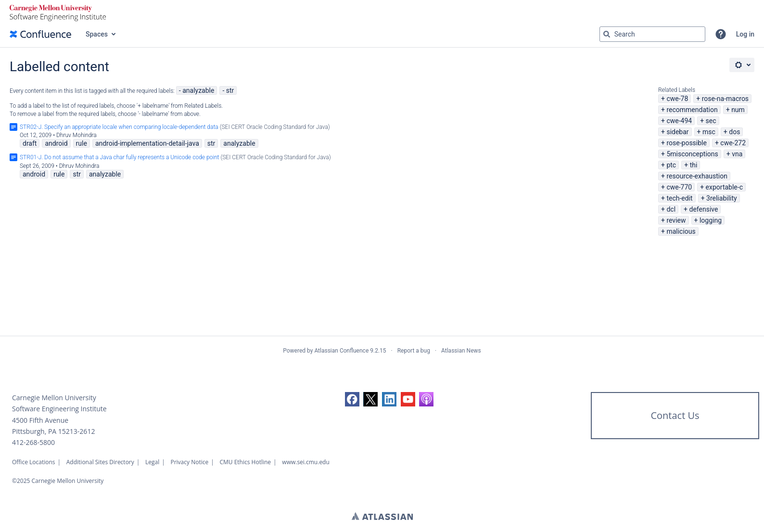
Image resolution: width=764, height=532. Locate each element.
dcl (671, 209)
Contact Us (675, 415)
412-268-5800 (33, 442)
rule (82, 143)
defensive (703, 209)
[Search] (607, 34)
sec (711, 121)
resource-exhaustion (697, 176)
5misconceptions (692, 154)
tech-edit (679, 198)
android (56, 143)
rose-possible (687, 143)
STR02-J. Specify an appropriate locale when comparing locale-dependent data (119, 127)
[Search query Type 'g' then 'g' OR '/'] (652, 34)
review (676, 220)
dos (734, 132)
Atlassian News (461, 351)
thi (694, 165)
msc (709, 132)
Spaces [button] (97, 34)
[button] (721, 34)
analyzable (198, 90)
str (230, 90)
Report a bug (414, 351)
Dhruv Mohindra (76, 135)
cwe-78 (677, 99)
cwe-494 (679, 121)
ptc (671, 165)
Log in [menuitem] (745, 34)
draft (30, 143)
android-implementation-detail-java (147, 143)
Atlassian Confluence (341, 351)
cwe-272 (733, 143)
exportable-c (724, 187)
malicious (681, 231)
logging (711, 220)
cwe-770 (679, 187)
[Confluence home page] (40, 34)
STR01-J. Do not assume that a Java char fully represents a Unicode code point (119, 157)
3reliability (722, 198)
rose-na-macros (725, 99)
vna (737, 154)
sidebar (677, 132)
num (738, 110)
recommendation (692, 110)
